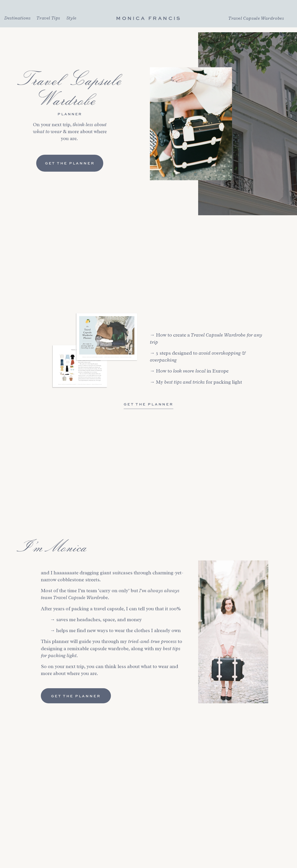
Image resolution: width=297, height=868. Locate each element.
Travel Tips (48, 18)
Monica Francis (149, 18)
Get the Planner (70, 163)
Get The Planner (148, 404)
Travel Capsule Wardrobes (256, 18)
